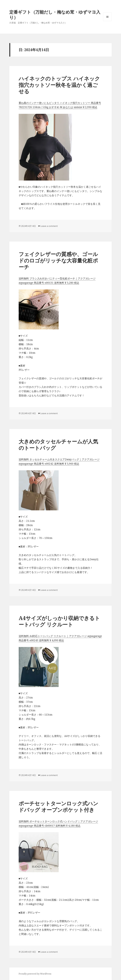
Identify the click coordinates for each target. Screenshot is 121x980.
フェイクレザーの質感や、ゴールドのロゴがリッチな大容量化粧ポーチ (58, 260)
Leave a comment (49, 226)
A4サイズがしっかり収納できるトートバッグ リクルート (59, 621)
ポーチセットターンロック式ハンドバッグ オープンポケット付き (58, 806)
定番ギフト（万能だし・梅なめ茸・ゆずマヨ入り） (55, 15)
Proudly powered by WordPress (35, 974)
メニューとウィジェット (107, 21)
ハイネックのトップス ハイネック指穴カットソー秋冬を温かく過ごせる (59, 85)
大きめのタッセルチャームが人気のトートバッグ (58, 445)
